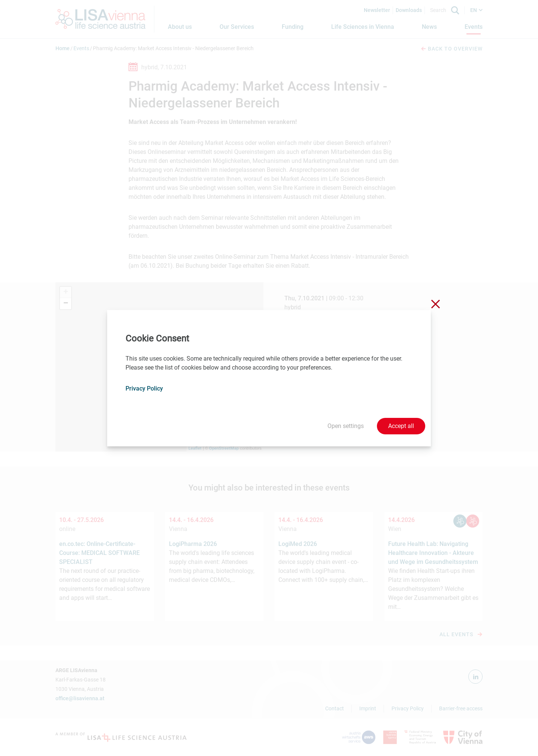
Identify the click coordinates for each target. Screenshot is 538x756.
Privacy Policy (144, 388)
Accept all (401, 426)
